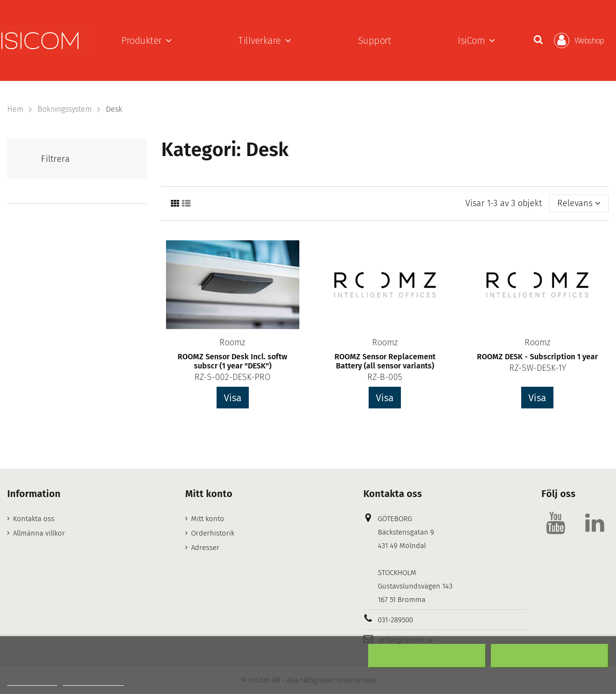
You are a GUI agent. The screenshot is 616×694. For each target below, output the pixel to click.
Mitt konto (208, 519)
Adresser (205, 548)
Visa (233, 398)
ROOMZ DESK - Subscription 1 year (537, 357)
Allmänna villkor (39, 533)
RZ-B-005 (385, 377)
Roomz (232, 342)
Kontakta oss (34, 519)
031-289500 (395, 620)
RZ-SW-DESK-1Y (538, 368)
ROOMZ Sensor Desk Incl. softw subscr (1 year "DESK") (232, 361)
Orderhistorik (213, 533)
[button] (147, 40)
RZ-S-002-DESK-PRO (232, 377)
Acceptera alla (550, 656)
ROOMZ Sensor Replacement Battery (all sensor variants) (385, 361)
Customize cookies (93, 681)
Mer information (32, 681)
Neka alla (427, 656)
